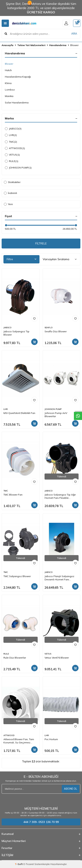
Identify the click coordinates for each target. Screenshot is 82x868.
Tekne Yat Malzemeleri (31, 45)
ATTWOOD (15, 148)
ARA (74, 34)
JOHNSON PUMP (18, 168)
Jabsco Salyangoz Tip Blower (16, 333)
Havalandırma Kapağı (18, 77)
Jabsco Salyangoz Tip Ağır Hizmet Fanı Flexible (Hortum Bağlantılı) (60, 496)
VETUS (12, 155)
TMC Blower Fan (13, 495)
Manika (9, 96)
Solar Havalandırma (17, 103)
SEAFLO (49, 328)
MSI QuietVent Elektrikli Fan (19, 413)
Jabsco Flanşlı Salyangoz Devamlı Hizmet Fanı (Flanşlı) (59, 578)
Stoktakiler (12, 182)
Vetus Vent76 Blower (57, 658)
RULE (12, 161)
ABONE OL (71, 789)
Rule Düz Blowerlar (15, 658)
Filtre (21, 259)
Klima (8, 83)
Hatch (8, 70)
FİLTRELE (41, 243)
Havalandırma (58, 45)
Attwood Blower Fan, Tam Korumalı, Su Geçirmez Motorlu (19, 741)
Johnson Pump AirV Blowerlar (56, 415)
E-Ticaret (29, 864)
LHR (11, 135)
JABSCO (13, 129)
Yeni (8, 204)
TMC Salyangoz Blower (17, 576)
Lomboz (10, 90)
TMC (11, 142)
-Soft (19, 864)
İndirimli (10, 193)
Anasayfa (7, 45)
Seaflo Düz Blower (56, 331)
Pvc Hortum (51, 739)
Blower (9, 64)
